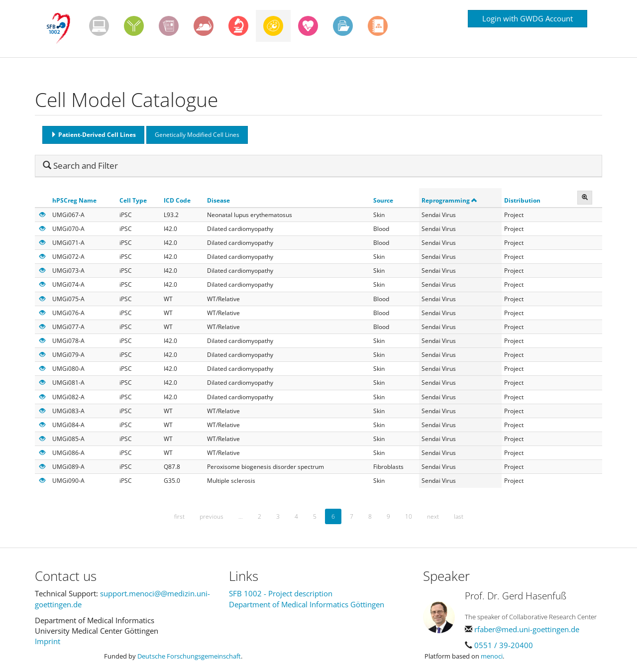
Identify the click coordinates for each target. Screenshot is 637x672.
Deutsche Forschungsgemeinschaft (189, 656)
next (433, 516)
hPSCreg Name (74, 200)
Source (383, 200)
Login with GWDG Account (528, 18)
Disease (218, 200)
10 (409, 516)
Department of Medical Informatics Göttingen (307, 604)
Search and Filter (80, 166)
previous (212, 516)
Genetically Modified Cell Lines (197, 135)
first (179, 516)
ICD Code (177, 200)
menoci (492, 656)
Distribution (522, 200)
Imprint (48, 641)
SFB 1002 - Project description (281, 593)
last (459, 516)
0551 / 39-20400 (504, 645)
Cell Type (133, 200)
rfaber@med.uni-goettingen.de (527, 629)
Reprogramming (449, 200)
